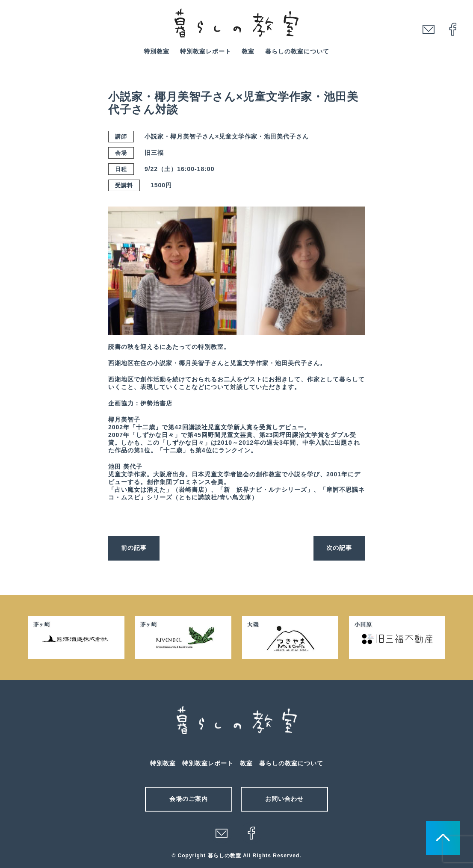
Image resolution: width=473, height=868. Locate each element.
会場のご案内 (189, 799)
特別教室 (157, 51)
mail (429, 29)
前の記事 (134, 548)
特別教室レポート (206, 51)
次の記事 (339, 548)
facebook (453, 29)
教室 (248, 51)
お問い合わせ (284, 799)
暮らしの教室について (297, 51)
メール (222, 833)
